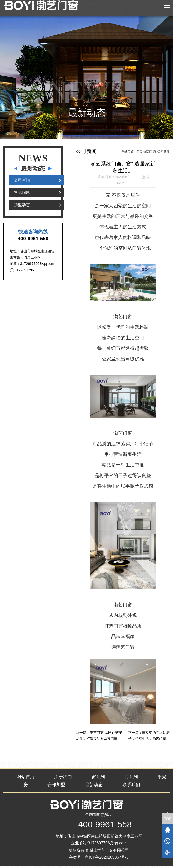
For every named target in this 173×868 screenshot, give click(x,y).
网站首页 (26, 778)
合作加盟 (56, 787)
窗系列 (98, 778)
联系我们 (131, 787)
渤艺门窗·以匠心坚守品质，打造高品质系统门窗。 (99, 738)
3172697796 (22, 272)
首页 (140, 154)
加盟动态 (22, 207)
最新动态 (150, 154)
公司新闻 (22, 182)
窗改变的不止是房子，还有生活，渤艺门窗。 (149, 738)
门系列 (131, 778)
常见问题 (22, 194)
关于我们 (63, 778)
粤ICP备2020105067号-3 (107, 859)
